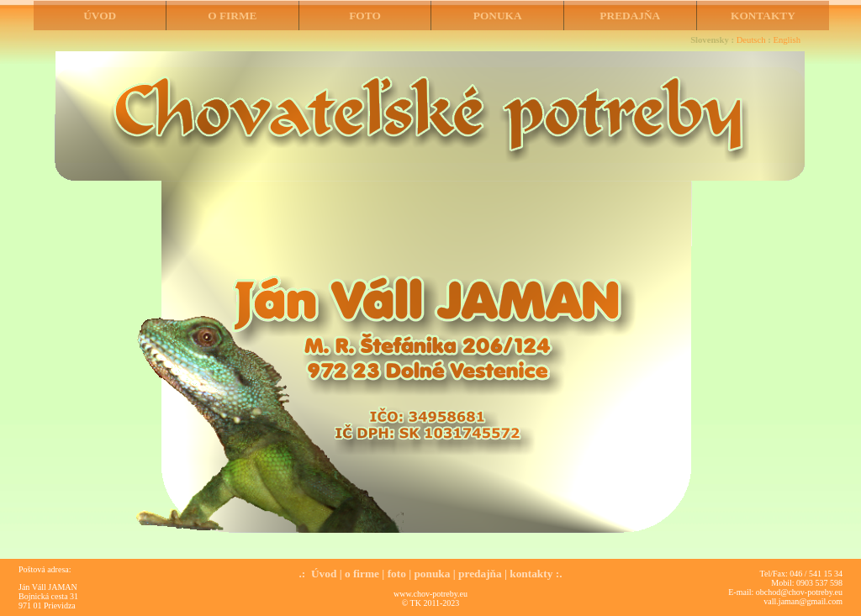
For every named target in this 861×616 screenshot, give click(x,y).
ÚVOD (100, 16)
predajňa (480, 574)
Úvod (324, 574)
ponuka (432, 574)
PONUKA (498, 16)
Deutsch (751, 40)
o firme (362, 574)
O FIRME (232, 16)
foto (397, 574)
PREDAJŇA (630, 16)
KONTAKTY (763, 16)
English (787, 40)
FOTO (365, 16)
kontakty (531, 574)
